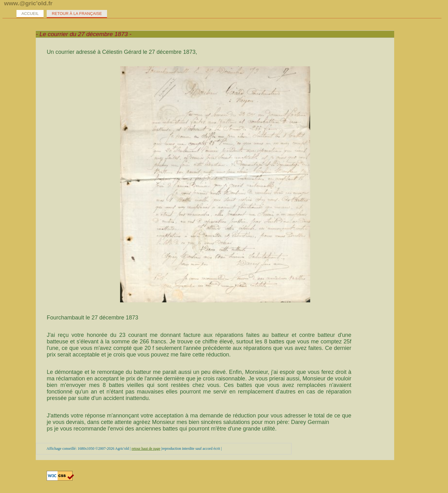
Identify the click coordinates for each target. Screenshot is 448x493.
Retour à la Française (77, 14)
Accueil (30, 14)
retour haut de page (146, 449)
